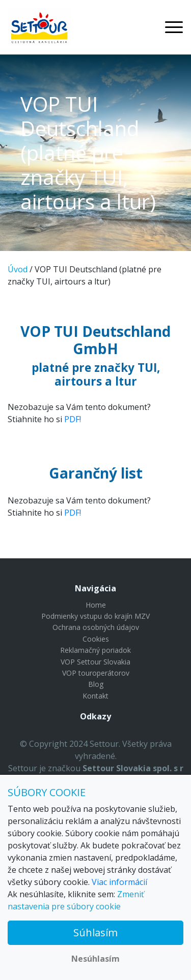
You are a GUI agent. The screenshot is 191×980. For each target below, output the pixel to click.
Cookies (96, 639)
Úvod (18, 269)
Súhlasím (95, 932)
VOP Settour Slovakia (95, 662)
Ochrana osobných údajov (96, 627)
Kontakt (95, 696)
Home (96, 605)
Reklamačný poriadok (95, 650)
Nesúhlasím (95, 959)
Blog (96, 684)
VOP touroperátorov (96, 673)
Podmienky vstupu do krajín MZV (95, 616)
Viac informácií (119, 882)
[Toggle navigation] (174, 27)
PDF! (73, 419)
